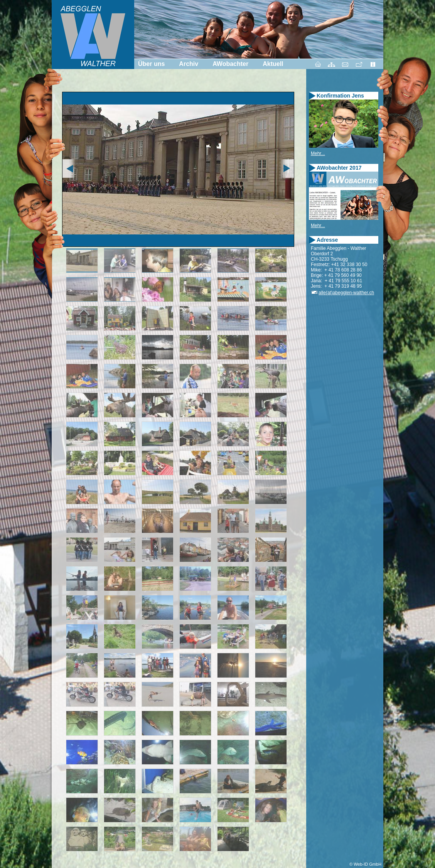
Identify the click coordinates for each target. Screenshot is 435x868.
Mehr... (318, 153)
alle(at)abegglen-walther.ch (342, 293)
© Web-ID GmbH (365, 864)
